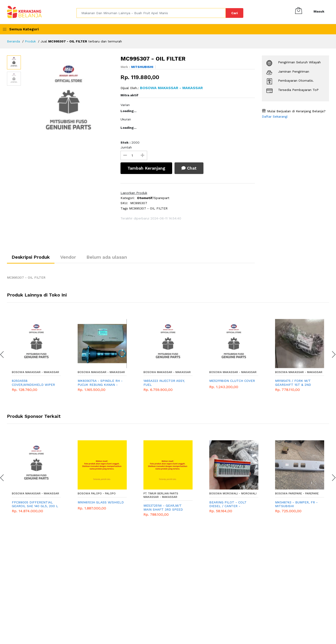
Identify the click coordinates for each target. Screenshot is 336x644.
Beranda (13, 41)
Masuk (319, 11)
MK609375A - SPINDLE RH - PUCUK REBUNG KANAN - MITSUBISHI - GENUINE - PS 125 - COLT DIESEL (100, 383)
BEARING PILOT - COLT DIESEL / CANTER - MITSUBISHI (228, 504)
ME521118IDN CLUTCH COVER (232, 381)
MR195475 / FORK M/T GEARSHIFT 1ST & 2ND (293, 383)
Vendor (68, 257)
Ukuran (126, 119)
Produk (30, 41)
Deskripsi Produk (31, 257)
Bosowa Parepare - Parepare (297, 493)
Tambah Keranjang (146, 168)
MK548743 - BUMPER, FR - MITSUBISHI (296, 504)
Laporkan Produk (134, 193)
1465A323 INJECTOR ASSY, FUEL (164, 383)
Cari (235, 13)
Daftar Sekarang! (275, 116)
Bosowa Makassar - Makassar (35, 372)
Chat (189, 168)
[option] (68, 102)
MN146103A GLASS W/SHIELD (101, 502)
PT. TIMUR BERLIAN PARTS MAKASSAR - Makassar (161, 495)
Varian (125, 105)
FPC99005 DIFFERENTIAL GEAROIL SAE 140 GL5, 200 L (35, 504)
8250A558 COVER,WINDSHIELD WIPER (33, 383)
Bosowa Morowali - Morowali (233, 493)
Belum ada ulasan (107, 257)
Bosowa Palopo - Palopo (97, 493)
